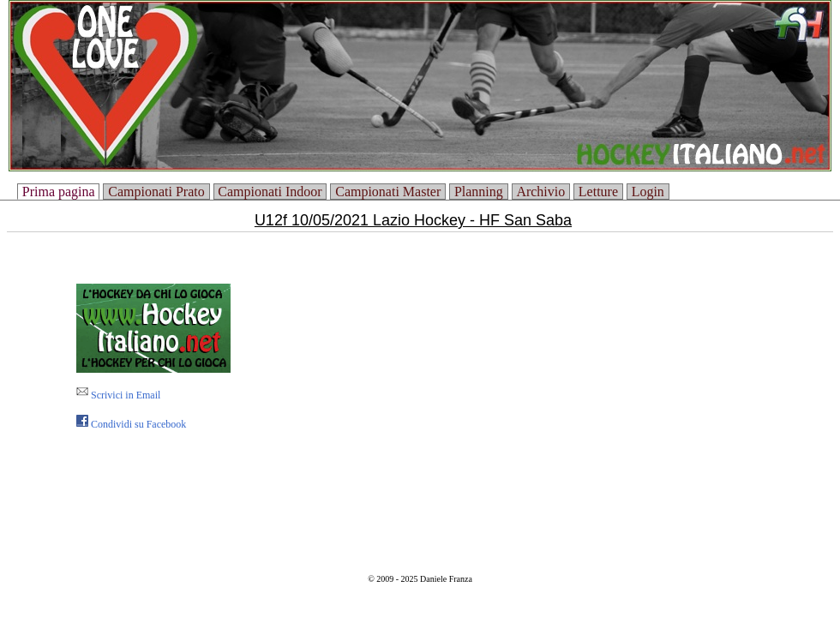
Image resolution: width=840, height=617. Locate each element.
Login (648, 192)
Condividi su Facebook (131, 424)
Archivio (540, 192)
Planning (479, 192)
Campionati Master (388, 192)
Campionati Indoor (270, 192)
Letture (598, 192)
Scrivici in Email (118, 395)
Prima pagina (59, 192)
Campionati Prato (156, 192)
